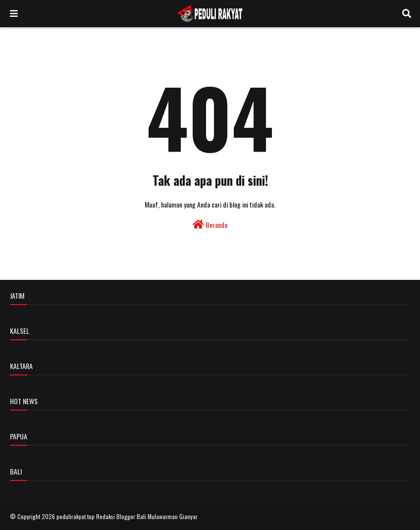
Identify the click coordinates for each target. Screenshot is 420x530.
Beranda (210, 225)
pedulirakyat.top (76, 516)
